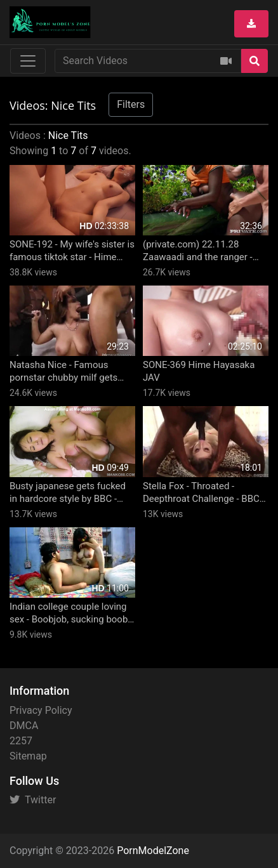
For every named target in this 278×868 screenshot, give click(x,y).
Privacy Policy (41, 710)
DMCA (24, 726)
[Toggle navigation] (28, 61)
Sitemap (28, 756)
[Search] (255, 61)
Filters (131, 104)
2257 (21, 741)
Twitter (33, 800)
